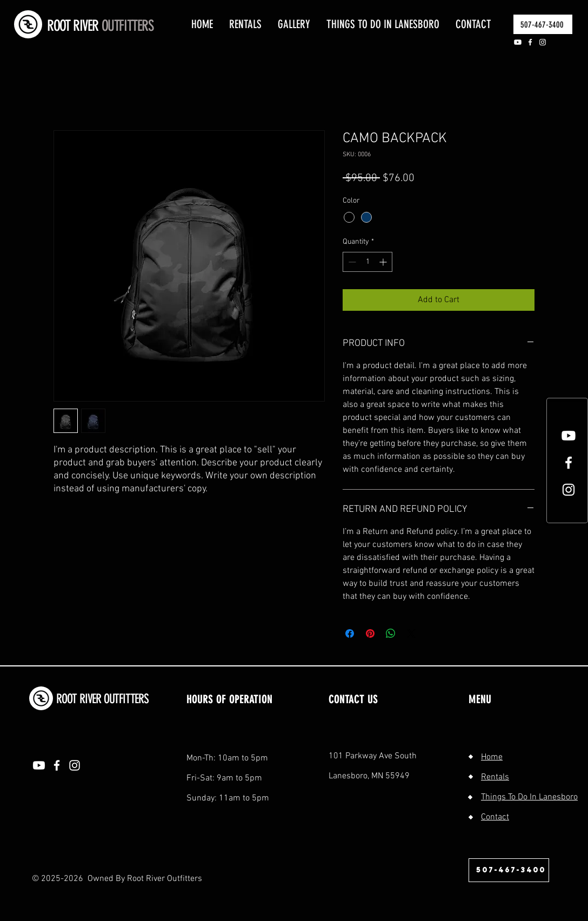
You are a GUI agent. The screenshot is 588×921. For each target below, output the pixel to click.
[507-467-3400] (543, 24)
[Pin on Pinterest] (370, 633)
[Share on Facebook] (350, 633)
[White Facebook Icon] (569, 463)
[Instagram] (543, 42)
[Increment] (384, 262)
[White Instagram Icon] (569, 490)
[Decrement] (351, 262)
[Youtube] (518, 42)
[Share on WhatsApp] (391, 633)
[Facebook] (530, 42)
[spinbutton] (367, 262)
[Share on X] (411, 633)
